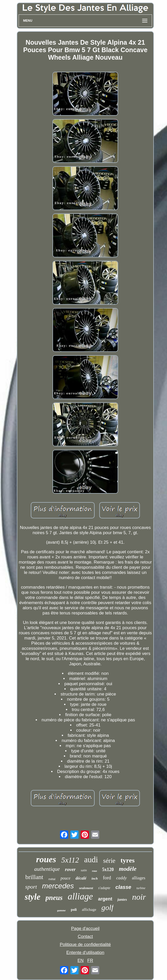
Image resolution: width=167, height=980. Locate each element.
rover (70, 869)
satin (84, 870)
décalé (81, 878)
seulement (86, 888)
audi (91, 860)
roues (46, 859)
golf (107, 907)
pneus (54, 898)
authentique (47, 869)
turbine (141, 888)
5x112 (70, 860)
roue (94, 871)
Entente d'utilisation (85, 953)
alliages (139, 878)
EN (81, 961)
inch (95, 878)
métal (52, 879)
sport (31, 887)
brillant (34, 877)
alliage (80, 896)
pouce (65, 878)
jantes (122, 899)
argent (105, 899)
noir (139, 897)
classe (123, 887)
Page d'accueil (85, 928)
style (33, 897)
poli (74, 910)
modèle (128, 869)
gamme (61, 910)
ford (107, 878)
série (109, 861)
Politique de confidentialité (85, 945)
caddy (122, 878)
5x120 (108, 870)
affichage (89, 910)
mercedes (58, 886)
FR (90, 961)
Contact (85, 936)
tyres (127, 860)
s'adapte (104, 888)
